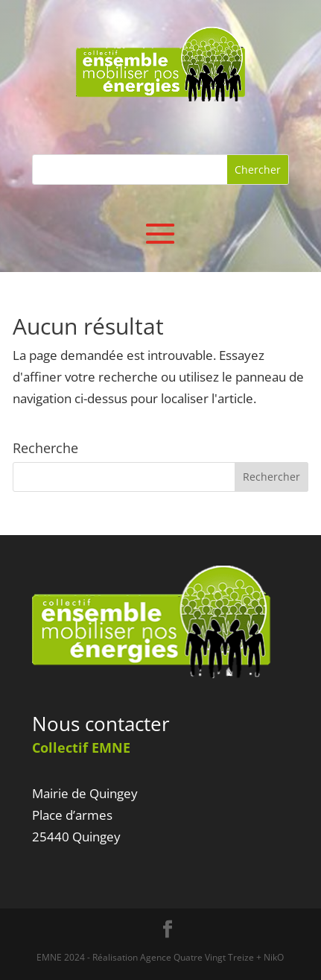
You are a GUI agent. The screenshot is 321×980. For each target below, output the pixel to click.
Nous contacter (101, 724)
